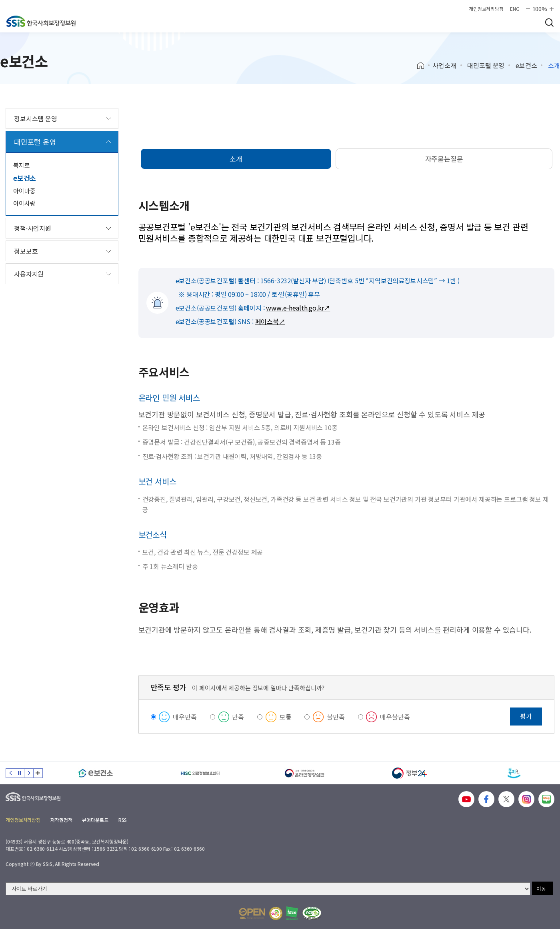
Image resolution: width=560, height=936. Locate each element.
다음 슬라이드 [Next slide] (29, 773)
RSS (123, 820)
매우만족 (185, 717)
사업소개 (444, 65)
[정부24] (410, 773)
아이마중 (24, 191)
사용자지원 (29, 274)
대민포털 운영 (486, 65)
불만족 (336, 717)
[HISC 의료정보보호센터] (200, 773)
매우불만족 (395, 717)
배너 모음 (38, 773)
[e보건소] (96, 773)
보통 (286, 717)
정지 (20, 773)
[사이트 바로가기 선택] (268, 889)
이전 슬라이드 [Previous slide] (10, 773)
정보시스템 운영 (36, 118)
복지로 (22, 165)
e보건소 (526, 65)
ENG (515, 9)
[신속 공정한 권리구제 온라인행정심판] (305, 773)
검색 (549, 22)
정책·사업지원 (33, 228)
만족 (238, 717)
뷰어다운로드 (95, 820)
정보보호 (26, 251)
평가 (526, 716)
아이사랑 (24, 203)
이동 (541, 889)
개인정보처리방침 (486, 9)
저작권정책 (61, 820)
